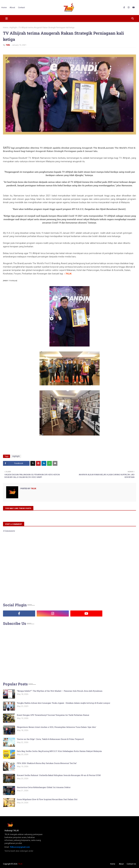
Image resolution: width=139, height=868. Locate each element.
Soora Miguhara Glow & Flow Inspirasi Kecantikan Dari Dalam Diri (47, 799)
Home (5, 28)
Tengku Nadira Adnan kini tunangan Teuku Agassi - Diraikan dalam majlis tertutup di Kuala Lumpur (63, 703)
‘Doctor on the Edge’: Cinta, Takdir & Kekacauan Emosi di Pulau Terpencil (50, 739)
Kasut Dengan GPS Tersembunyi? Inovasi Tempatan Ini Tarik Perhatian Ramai (53, 715)
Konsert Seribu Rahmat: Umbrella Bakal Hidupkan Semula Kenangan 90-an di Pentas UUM (59, 775)
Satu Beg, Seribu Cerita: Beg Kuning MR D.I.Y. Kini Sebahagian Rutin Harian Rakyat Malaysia (59, 751)
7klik (8, 45)
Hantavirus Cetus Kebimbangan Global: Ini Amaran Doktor (44, 787)
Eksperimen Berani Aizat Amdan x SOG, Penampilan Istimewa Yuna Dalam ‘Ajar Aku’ (57, 727)
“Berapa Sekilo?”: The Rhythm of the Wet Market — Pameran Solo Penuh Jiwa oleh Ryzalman (60, 691)
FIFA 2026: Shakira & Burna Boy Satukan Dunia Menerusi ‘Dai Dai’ (47, 763)
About (121, 864)
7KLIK (20, 864)
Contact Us (131, 864)
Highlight (13, 28)
